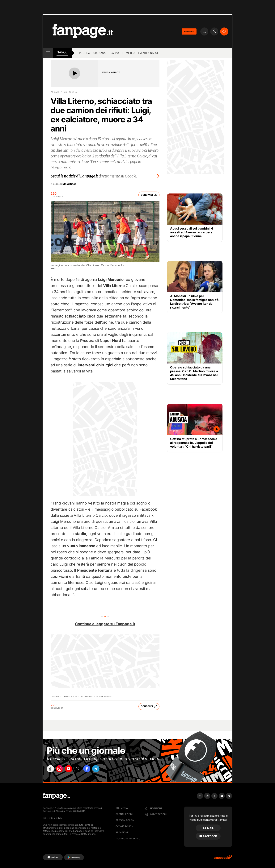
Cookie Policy (124, 826)
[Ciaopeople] (223, 858)
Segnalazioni (124, 814)
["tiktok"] (51, 770)
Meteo (130, 53)
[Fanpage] (56, 796)
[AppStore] (53, 857)
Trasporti (116, 53)
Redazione (122, 832)
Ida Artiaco (70, 184)
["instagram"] (62, 770)
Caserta (55, 696)
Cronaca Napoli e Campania (78, 696)
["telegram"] (105, 770)
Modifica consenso (128, 839)
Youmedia (122, 808)
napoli (62, 52)
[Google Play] (74, 857)
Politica (85, 53)
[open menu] (48, 53)
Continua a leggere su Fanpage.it (105, 624)
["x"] (83, 770)
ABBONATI (189, 31)
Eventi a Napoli (149, 53)
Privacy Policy (125, 820)
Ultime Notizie (104, 696)
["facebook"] (94, 770)
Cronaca (99, 53)
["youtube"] (73, 770)
